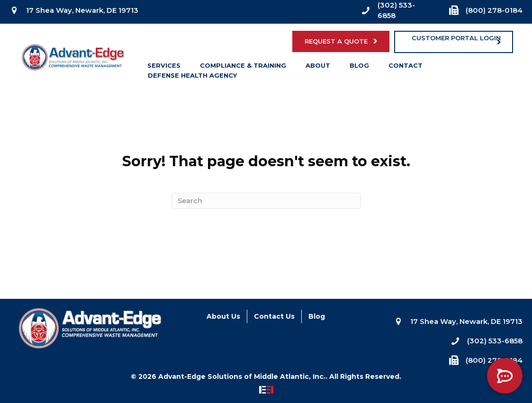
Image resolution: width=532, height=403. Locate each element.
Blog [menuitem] (359, 67)
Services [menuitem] (164, 67)
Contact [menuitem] (406, 67)
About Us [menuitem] (223, 316)
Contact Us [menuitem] (274, 316)
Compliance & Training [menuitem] (243, 67)
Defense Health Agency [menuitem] (192, 77)
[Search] (266, 201)
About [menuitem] (318, 67)
